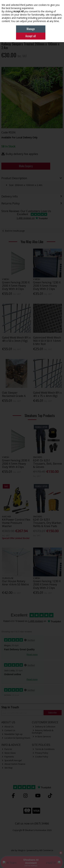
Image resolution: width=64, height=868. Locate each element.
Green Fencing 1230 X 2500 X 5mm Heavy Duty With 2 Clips (47, 286)
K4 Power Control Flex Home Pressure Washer (16, 523)
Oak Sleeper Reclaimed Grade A (14, 394)
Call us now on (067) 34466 (32, 823)
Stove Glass (9, 753)
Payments (8, 757)
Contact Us (8, 730)
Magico (22, 850)
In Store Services (42, 737)
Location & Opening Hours (16, 738)
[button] (60, 70)
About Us (8, 727)
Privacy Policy (40, 753)
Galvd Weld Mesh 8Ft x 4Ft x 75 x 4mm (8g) (47, 394)
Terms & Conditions (44, 749)
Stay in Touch (10, 707)
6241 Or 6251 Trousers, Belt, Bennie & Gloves (48, 464)
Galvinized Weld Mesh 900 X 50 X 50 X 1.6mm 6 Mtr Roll (47, 341)
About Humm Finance (14, 764)
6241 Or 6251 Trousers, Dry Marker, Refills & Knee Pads (48, 523)
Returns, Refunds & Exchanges (43, 732)
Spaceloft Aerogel (12, 760)
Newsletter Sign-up (12, 734)
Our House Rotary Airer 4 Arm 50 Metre (15, 583)
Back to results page (15, 231)
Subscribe (52, 712)
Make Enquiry (26, 166)
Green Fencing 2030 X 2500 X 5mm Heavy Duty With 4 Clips (16, 286)
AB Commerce (46, 850)
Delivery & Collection (44, 727)
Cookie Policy (40, 757)
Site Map (7, 768)
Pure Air (7, 749)
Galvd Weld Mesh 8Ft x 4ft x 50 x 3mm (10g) (16, 339)
